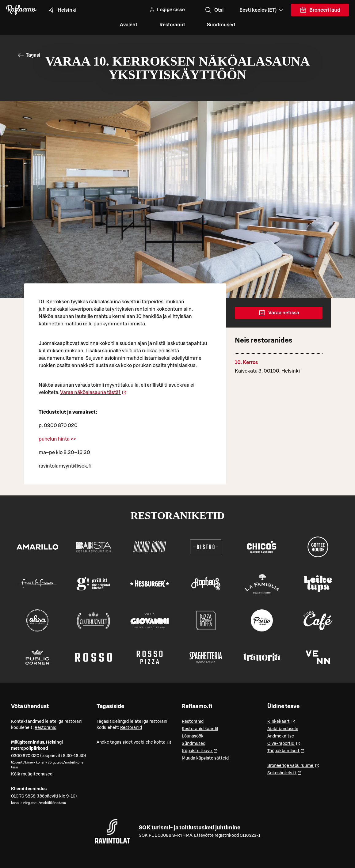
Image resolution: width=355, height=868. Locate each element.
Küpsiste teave (200, 750)
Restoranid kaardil (200, 729)
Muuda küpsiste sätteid (205, 758)
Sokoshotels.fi (284, 773)
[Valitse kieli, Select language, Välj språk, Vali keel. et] (262, 10)
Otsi (214, 10)
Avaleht (129, 25)
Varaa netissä (279, 313)
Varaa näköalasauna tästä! (93, 392)
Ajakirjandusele (283, 729)
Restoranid (172, 25)
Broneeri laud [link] (320, 11)
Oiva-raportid (284, 743)
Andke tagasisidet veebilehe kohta (134, 742)
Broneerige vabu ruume (293, 765)
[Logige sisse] (167, 10)
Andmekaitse (281, 736)
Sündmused (221, 25)
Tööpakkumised (286, 750)
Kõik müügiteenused (32, 774)
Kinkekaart (281, 721)
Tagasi (29, 55)
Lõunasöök (193, 736)
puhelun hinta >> (57, 439)
